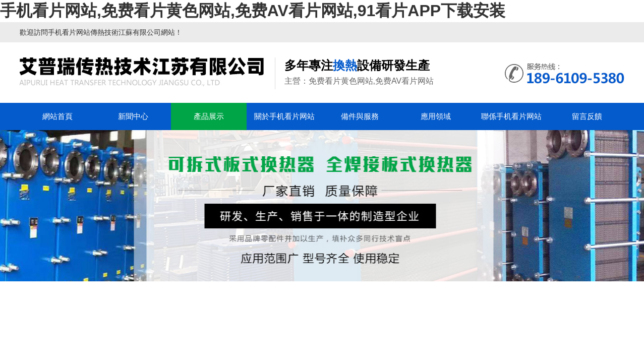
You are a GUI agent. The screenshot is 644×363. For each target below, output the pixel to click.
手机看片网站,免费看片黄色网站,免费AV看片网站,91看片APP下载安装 (253, 11)
